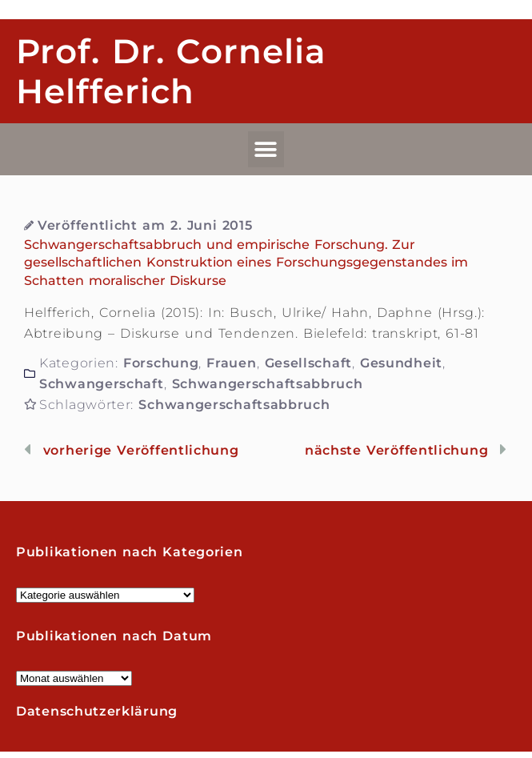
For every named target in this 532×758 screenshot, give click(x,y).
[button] (266, 149)
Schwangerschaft (102, 384)
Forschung (161, 363)
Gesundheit (401, 363)
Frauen (231, 363)
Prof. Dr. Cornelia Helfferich (171, 71)
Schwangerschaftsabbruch (268, 384)
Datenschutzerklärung (97, 711)
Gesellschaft (308, 363)
